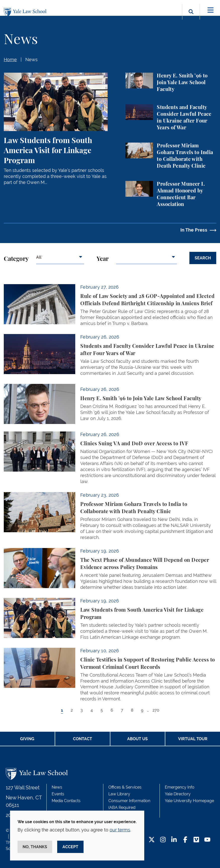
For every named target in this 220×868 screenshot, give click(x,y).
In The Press (194, 230)
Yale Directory (178, 794)
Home (10, 60)
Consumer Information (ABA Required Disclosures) (129, 807)
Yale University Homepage (189, 801)
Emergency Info (180, 787)
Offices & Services (125, 787)
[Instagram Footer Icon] (163, 840)
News (31, 60)
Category (16, 259)
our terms (120, 830)
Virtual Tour (193, 739)
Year (103, 259)
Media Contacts (66, 801)
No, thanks (35, 847)
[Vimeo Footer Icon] (196, 840)
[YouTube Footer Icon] (207, 840)
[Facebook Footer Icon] (185, 840)
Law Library (119, 794)
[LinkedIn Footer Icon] (174, 840)
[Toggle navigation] (211, 10)
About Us (137, 739)
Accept (70, 847)
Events (58, 794)
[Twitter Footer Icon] (152, 840)
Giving (27, 739)
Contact (83, 739)
